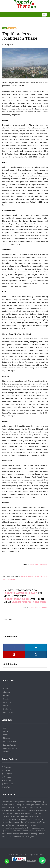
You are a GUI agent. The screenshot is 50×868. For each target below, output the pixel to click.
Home (6, 689)
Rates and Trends (10, 748)
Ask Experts (8, 712)
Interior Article (9, 745)
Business (7, 731)
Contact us (7, 752)
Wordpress (7, 784)
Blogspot (6, 777)
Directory (7, 702)
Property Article (10, 741)
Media (6, 706)
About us (6, 692)
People (6, 699)
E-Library (7, 709)
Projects (6, 695)
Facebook (6, 767)
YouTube (6, 787)
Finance (6, 738)
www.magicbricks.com (38, 564)
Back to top (32, 861)
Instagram (7, 774)
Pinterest (7, 780)
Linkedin (7, 770)
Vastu (5, 735)
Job (5, 728)
